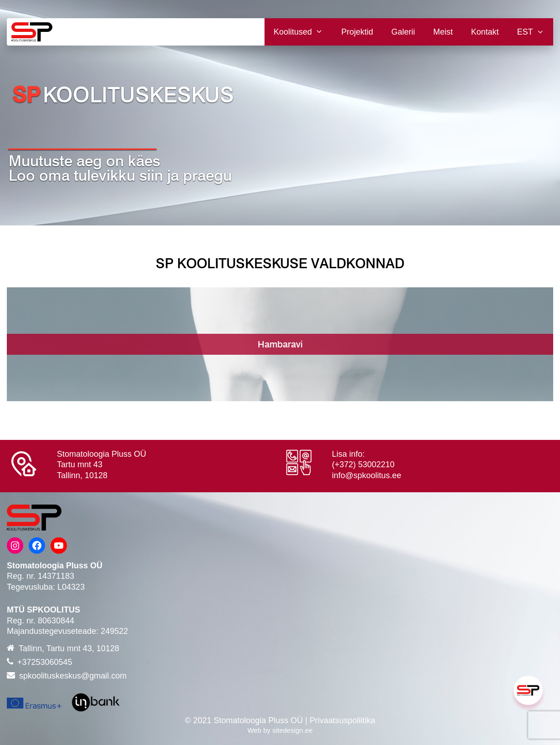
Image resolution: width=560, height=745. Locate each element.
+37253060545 (45, 662)
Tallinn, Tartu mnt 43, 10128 (69, 648)
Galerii (403, 32)
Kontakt (485, 32)
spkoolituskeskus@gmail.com (73, 676)
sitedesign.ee (292, 730)
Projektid (357, 32)
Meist (443, 32)
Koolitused (303, 32)
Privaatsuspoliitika (342, 720)
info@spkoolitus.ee (367, 475)
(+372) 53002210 (363, 464)
